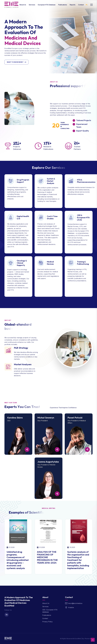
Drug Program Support (23, 181)
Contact (81, 5)
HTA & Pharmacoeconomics (86, 181)
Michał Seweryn (46, 418)
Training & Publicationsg (83, 263)
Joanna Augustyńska (48, 462)
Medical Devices (50, 263)
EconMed (78, 639)
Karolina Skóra (15, 418)
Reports (73, 5)
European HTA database (47, 5)
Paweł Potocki (75, 418)
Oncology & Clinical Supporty (22, 263)
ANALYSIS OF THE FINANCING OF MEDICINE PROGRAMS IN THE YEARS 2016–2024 (47, 557)
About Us (23, 5)
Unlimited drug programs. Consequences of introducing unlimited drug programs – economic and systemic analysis (18, 560)
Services (32, 5)
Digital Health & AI (23, 217)
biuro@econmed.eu (75, 603)
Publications (63, 5)
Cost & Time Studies (52, 217)
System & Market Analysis (51, 181)
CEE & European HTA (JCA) (83, 217)
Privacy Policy (47, 622)
